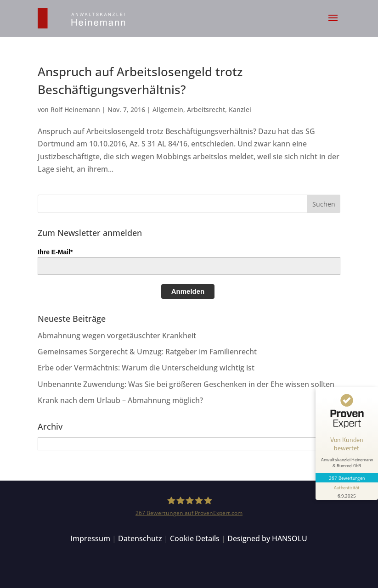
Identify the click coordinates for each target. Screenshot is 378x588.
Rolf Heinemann (75, 109)
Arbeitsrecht (206, 109)
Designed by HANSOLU (267, 538)
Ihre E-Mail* (55, 252)
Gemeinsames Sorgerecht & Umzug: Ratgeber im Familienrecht (147, 352)
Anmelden (188, 291)
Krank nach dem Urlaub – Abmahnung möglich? (120, 400)
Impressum (90, 538)
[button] (333, 24)
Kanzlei (240, 109)
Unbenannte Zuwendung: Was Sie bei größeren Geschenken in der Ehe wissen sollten (186, 384)
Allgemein (168, 109)
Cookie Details (195, 538)
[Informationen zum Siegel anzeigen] (347, 491)
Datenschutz (140, 538)
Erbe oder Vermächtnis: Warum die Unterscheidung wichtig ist (146, 368)
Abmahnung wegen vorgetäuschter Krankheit (117, 336)
